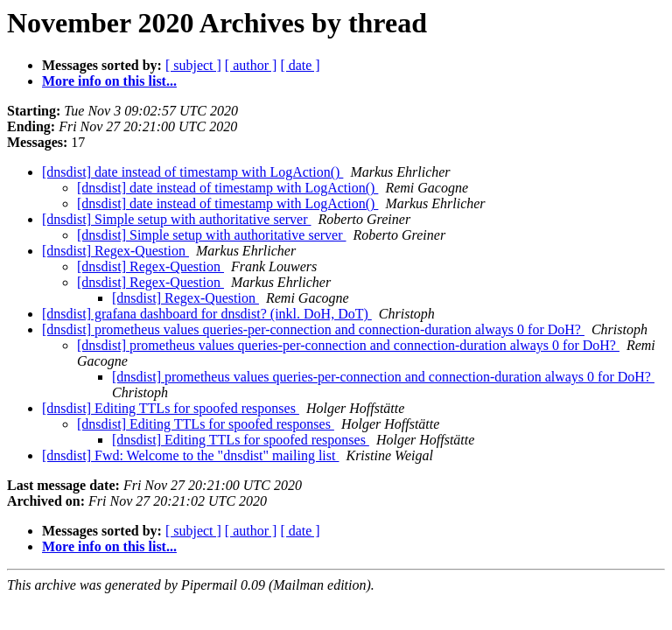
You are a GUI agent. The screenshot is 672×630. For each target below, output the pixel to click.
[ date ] (300, 65)
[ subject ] (193, 65)
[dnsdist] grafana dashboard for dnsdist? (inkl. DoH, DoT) (207, 314)
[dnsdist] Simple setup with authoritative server (177, 219)
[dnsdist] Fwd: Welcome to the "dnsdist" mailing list (190, 455)
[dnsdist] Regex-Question (115, 251)
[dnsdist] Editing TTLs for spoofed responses (171, 408)
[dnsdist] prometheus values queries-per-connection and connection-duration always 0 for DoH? (313, 329)
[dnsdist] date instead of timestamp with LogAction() (192, 172)
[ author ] (251, 65)
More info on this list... (109, 81)
